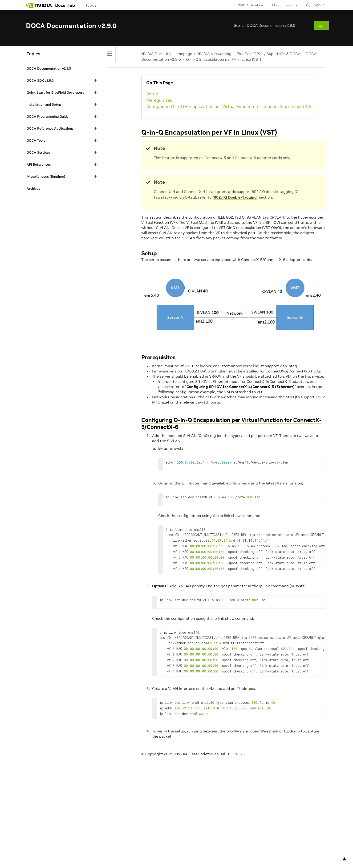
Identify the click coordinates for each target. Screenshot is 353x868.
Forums (290, 5)
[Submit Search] (321, 26)
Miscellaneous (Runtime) (46, 176)
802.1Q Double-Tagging (235, 197)
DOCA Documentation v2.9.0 (49, 68)
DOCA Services (39, 152)
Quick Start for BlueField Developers (55, 92)
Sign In (319, 5)
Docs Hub (65, 5)
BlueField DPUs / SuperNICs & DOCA (269, 54)
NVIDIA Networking (214, 54)
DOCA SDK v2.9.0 (40, 80)
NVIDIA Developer (250, 5)
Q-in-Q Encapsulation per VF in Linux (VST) (224, 59)
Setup (152, 94)
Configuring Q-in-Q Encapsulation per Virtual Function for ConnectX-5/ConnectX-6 (229, 106)
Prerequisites (159, 100)
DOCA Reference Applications (50, 128)
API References (39, 164)
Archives (33, 188)
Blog (274, 5)
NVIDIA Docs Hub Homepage (167, 54)
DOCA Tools (36, 140)
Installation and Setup (44, 104)
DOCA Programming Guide (48, 116)
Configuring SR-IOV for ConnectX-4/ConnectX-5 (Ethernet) (241, 387)
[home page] (39, 5)
